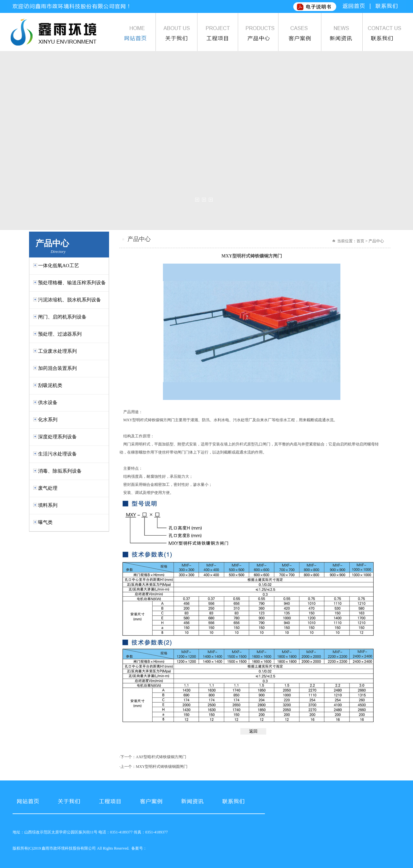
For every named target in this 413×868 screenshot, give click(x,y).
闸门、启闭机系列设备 (62, 317)
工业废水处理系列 (57, 351)
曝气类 (45, 522)
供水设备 (48, 403)
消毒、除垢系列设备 (60, 471)
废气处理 (48, 488)
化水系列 (48, 420)
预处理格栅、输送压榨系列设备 (72, 283)
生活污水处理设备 (57, 454)
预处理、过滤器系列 (60, 334)
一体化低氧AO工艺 (59, 266)
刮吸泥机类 (50, 385)
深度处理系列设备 (57, 437)
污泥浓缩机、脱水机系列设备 (70, 300)
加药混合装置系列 (57, 368)
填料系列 (48, 505)
